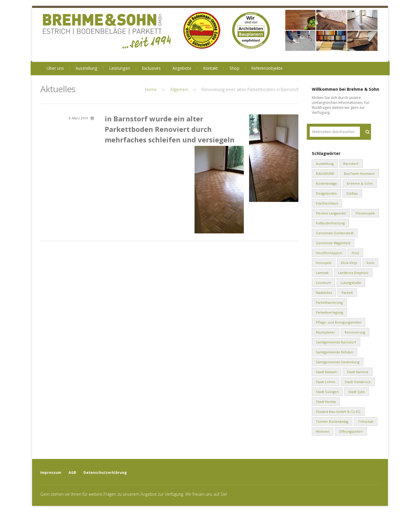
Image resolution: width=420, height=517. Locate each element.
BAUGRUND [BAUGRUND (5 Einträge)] (325, 173)
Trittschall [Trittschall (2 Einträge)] (366, 421)
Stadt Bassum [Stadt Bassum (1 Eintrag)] (327, 372)
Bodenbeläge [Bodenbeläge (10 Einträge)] (327, 183)
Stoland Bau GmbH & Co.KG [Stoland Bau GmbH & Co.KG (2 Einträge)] (338, 412)
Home (151, 89)
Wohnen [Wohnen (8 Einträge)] (323, 431)
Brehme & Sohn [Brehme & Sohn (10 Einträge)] (360, 183)
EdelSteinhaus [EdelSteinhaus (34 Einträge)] (327, 203)
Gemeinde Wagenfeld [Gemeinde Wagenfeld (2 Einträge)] (333, 243)
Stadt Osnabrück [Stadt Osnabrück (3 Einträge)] (358, 382)
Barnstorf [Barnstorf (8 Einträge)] (351, 164)
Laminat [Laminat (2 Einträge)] (322, 273)
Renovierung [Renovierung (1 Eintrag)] (355, 332)
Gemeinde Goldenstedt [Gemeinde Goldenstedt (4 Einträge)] (335, 233)
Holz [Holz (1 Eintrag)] (355, 253)
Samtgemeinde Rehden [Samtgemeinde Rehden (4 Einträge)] (335, 352)
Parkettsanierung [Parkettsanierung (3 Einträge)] (329, 302)
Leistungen (120, 68)
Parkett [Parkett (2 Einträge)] (347, 292)
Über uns (55, 68)
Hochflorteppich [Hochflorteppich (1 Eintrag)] (329, 253)
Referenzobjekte (267, 68)
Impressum (51, 473)
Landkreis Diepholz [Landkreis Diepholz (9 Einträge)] (353, 273)
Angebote (182, 68)
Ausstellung (86, 68)
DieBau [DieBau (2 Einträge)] (352, 193)
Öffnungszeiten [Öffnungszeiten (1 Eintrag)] (351, 431)
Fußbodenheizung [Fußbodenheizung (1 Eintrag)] (330, 223)
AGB (72, 473)
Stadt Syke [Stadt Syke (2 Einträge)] (357, 392)
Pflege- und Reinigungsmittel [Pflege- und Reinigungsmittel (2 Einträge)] (338, 322)
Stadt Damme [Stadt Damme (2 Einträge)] (358, 372)
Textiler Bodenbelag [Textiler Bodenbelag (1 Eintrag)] (332, 421)
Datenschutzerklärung (105, 473)
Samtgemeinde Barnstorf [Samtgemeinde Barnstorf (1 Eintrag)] (336, 342)
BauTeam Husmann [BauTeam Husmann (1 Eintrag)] (359, 173)
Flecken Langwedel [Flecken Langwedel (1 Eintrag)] (331, 213)
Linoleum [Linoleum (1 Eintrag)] (323, 283)
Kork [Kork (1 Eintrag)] (370, 263)
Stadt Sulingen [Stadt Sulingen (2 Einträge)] (327, 392)
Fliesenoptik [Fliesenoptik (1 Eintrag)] (365, 213)
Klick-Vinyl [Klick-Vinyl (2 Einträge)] (349, 263)
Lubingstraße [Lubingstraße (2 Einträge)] (351, 283)
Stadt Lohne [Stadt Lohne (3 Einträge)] (325, 382)
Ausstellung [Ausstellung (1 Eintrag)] (325, 164)
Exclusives (151, 68)
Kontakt (210, 68)
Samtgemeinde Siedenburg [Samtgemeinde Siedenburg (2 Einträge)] (338, 362)
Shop (235, 68)
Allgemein (179, 89)
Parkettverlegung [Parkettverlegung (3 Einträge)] (329, 312)
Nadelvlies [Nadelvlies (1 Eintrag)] (324, 292)
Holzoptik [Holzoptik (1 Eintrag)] (324, 263)
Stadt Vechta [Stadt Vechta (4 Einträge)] (326, 402)
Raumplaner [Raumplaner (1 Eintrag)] (325, 332)
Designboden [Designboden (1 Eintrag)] (326, 193)
